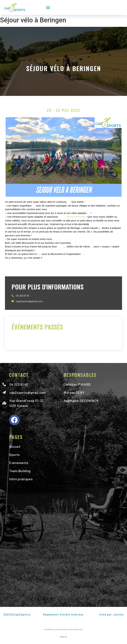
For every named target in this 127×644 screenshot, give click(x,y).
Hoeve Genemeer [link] (76, 217)
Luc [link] (39, 254)
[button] (48, 7)
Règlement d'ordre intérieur (63, 614)
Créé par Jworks (111, 614)
